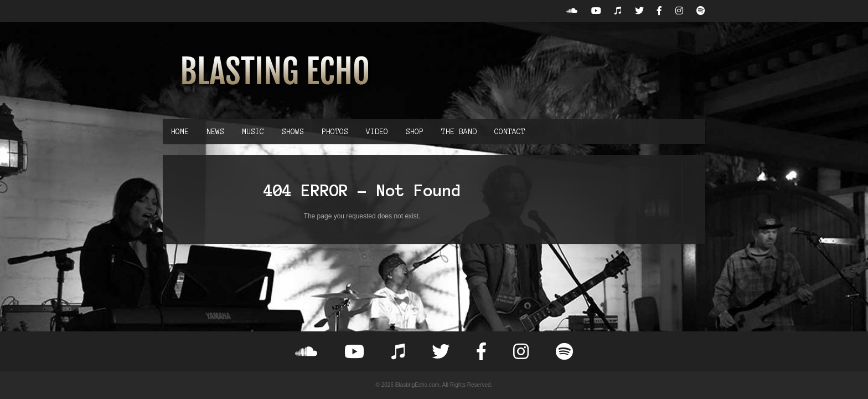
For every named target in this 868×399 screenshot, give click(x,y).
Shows (293, 132)
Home (180, 132)
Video (377, 132)
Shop (415, 132)
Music (253, 132)
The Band (459, 132)
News (215, 132)
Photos (335, 132)
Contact (510, 132)
